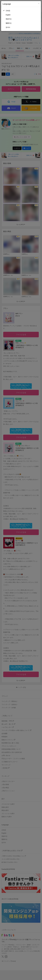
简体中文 (9, 19)
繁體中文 (9, 23)
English (8, 15)
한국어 (8, 27)
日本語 (8, 11)
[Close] (39, 3)
